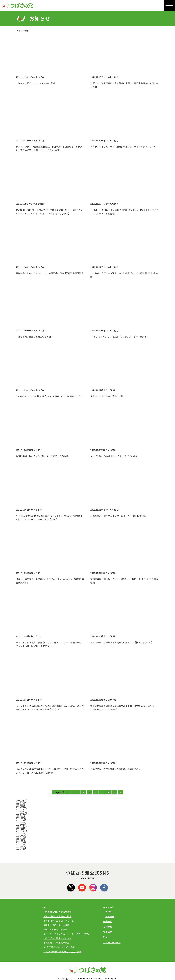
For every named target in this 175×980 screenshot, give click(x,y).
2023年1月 (21, 807)
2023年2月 (21, 805)
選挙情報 (108, 921)
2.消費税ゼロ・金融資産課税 (58, 916)
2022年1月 (21, 825)
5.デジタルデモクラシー (55, 929)
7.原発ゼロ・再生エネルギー (58, 938)
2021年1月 (21, 849)
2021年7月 (21, 838)
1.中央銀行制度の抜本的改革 (58, 912)
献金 (105, 937)
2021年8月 (21, 836)
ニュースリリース (112, 942)
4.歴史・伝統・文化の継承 (56, 925)
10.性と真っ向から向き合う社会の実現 (63, 951)
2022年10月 (22, 814)
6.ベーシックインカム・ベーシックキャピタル (66, 934)
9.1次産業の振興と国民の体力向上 (60, 947)
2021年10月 (22, 831)
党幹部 (109, 912)
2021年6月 (21, 840)
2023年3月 (21, 803)
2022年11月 (22, 811)
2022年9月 (21, 816)
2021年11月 (22, 829)
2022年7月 (21, 820)
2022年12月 (22, 809)
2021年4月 (21, 842)
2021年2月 (21, 846)
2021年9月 (21, 833)
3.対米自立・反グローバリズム (59, 921)
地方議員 (110, 916)
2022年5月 (21, 822)
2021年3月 (21, 844)
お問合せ (108, 927)
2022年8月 (21, 818)
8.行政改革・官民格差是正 (56, 943)
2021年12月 (22, 827)
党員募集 (108, 932)
